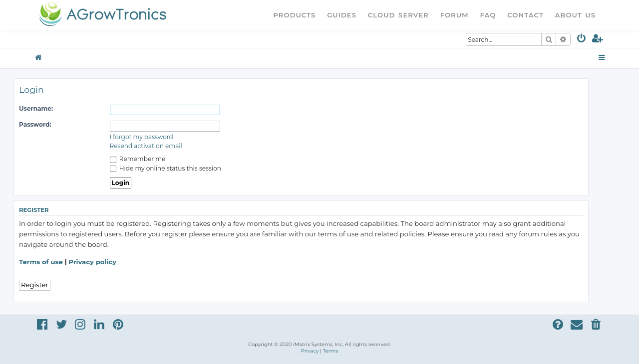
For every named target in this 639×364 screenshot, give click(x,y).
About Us (575, 15)
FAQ (488, 15)
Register (35, 285)
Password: (35, 124)
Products (294, 15)
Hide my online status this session (165, 168)
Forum (455, 15)
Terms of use (41, 262)
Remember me (138, 159)
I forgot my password (142, 137)
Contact (525, 15)
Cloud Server (398, 15)
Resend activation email (146, 146)
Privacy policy (92, 262)
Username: (36, 108)
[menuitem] (582, 40)
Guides (342, 15)
